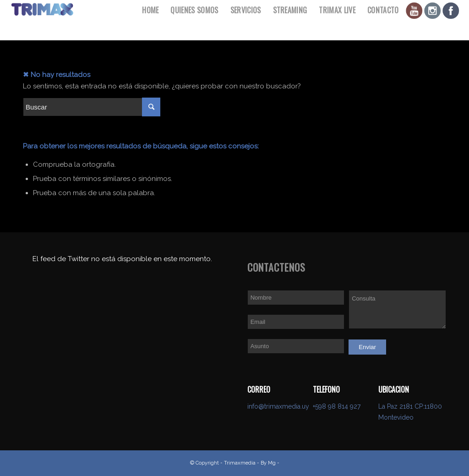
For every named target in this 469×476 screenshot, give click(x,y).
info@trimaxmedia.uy (278, 406)
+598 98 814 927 (337, 406)
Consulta (397, 309)
